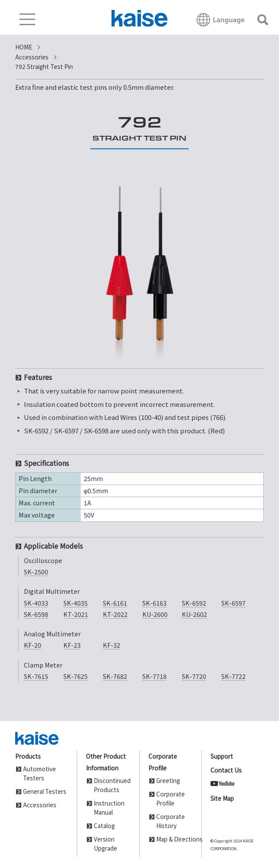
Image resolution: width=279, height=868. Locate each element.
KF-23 (72, 645)
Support (222, 756)
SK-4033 (36, 603)
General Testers (45, 791)
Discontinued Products (112, 785)
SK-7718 (154, 676)
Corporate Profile (171, 798)
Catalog (104, 825)
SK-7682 (115, 676)
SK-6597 (233, 603)
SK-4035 (75, 603)
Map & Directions (174, 839)
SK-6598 (36, 614)
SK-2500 (36, 572)
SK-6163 (154, 603)
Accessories (40, 805)
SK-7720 (194, 676)
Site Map (222, 798)
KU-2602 (194, 614)
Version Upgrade (105, 843)
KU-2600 (155, 614)
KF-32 (112, 645)
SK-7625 (75, 676)
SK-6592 (194, 603)
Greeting (168, 780)
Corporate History (171, 821)
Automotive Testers (39, 773)
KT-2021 (76, 614)
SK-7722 (233, 676)
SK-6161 (115, 603)
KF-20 (33, 645)
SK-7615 (36, 676)
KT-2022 (115, 614)
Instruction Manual (109, 807)
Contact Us (226, 770)
